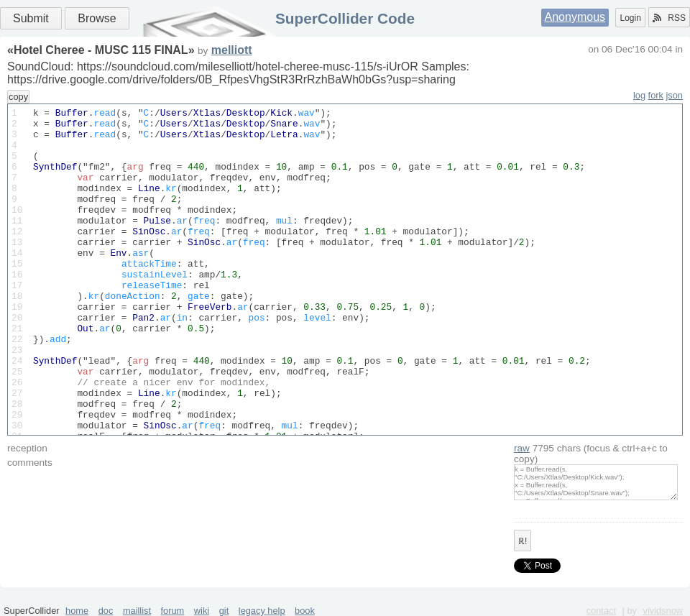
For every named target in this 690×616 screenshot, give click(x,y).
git (224, 611)
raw (522, 448)
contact (601, 611)
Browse (97, 18)
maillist (137, 611)
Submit (31, 18)
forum (173, 611)
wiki (202, 611)
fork (656, 95)
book (305, 611)
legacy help (262, 611)
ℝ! (523, 541)
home (77, 611)
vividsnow (663, 611)
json (675, 95)
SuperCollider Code (345, 18)
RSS (669, 18)
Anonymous (575, 17)
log (639, 95)
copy (18, 97)
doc (106, 611)
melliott (232, 50)
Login (630, 18)
